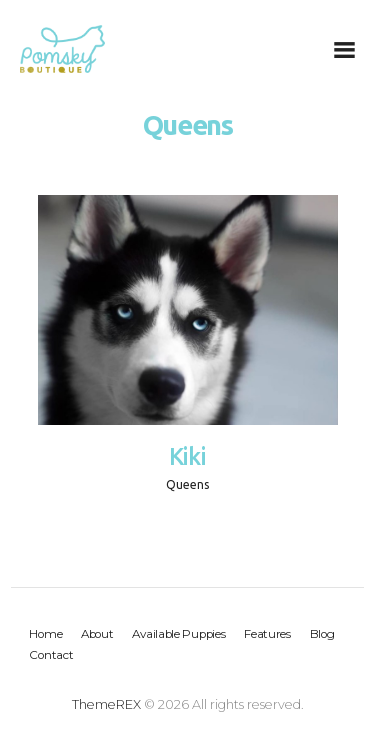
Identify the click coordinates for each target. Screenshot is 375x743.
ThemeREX (106, 704)
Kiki (188, 456)
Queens (187, 484)
